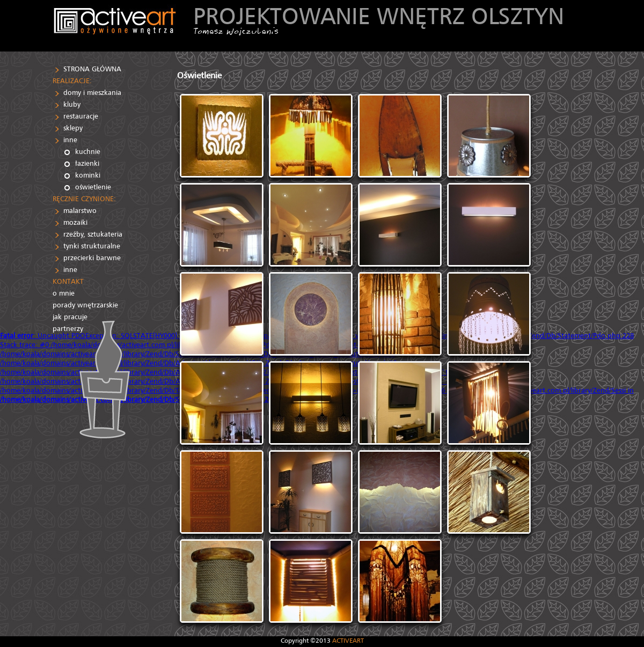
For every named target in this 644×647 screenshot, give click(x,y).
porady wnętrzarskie (85, 305)
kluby (72, 104)
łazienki (87, 163)
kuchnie (88, 152)
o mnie (64, 293)
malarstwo (80, 211)
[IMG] (222, 136)
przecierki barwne (92, 258)
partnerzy (68, 329)
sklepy (73, 128)
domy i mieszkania (92, 93)
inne (70, 140)
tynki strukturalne (92, 246)
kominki (88, 175)
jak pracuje (70, 317)
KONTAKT (68, 281)
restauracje (81, 116)
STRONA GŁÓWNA (92, 69)
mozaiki (75, 222)
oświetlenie (93, 187)
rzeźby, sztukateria (93, 234)
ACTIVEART (348, 640)
